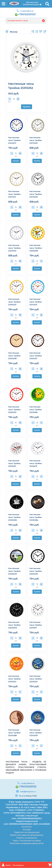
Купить (27, 107)
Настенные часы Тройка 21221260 (36, 409)
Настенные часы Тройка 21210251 (14, 463)
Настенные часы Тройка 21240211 (14, 140)
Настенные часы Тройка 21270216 (36, 194)
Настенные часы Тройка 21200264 (36, 517)
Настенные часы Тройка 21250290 (36, 248)
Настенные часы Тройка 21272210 (36, 140)
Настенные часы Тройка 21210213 (36, 463)
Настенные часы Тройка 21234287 (14, 356)
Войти (8, 865)
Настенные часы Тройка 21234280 (14, 733)
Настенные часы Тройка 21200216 (36, 571)
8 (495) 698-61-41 (27, 11)
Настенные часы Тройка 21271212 (14, 194)
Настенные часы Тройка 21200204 (14, 625)
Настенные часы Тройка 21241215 (36, 302)
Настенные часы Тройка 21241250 (36, 733)
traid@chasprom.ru (28, 792)
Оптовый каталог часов (17, 21)
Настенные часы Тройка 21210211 (36, 625)
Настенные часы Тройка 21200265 (14, 517)
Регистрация (18, 865)
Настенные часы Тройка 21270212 (14, 248)
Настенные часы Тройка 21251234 (14, 679)
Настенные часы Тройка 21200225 (14, 571)
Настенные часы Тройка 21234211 (36, 356)
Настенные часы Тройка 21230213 (14, 409)
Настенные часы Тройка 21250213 (14, 302)
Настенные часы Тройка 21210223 (36, 679)
